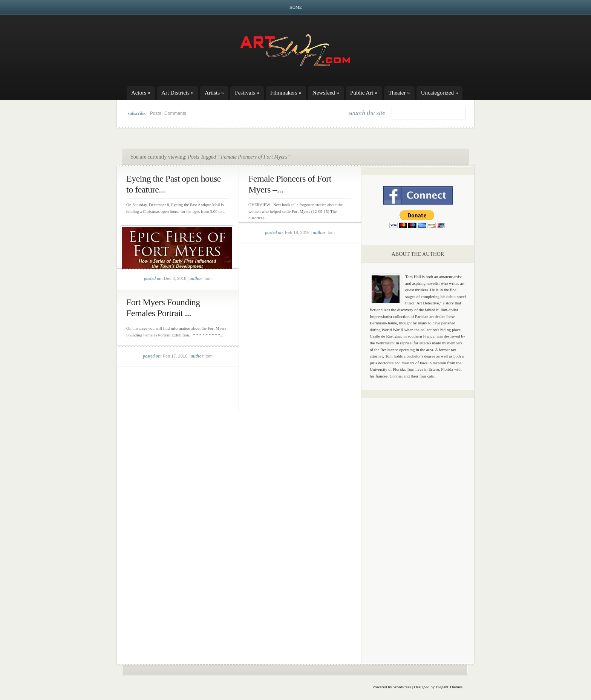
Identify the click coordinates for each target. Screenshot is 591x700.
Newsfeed (326, 93)
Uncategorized (440, 93)
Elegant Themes (449, 687)
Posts (156, 113)
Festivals (247, 93)
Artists (214, 93)
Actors (141, 93)
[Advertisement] (418, 522)
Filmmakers (286, 93)
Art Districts (178, 93)
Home (295, 7)
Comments (175, 113)
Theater (399, 93)
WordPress (402, 687)
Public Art (364, 93)
